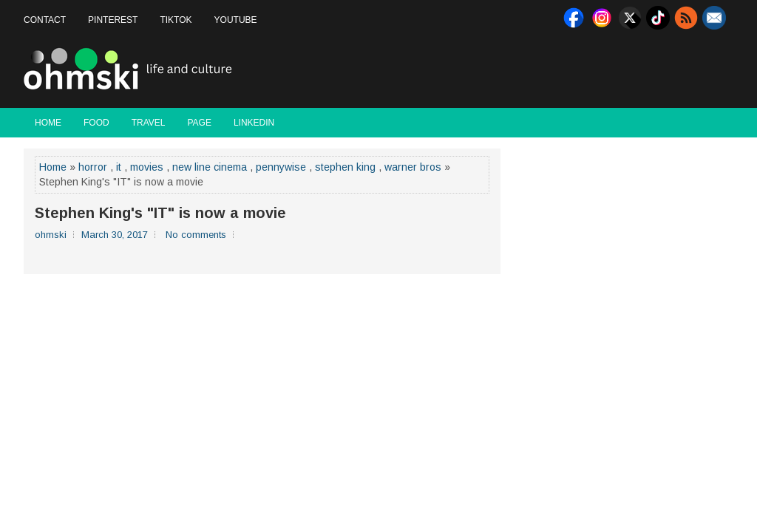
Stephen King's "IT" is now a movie (160, 213)
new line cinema (210, 167)
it (119, 167)
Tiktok (176, 20)
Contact (45, 20)
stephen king (345, 167)
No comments (196, 235)
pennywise (281, 167)
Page (199, 123)
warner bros (413, 167)
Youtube (236, 20)
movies (147, 167)
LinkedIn (254, 123)
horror (93, 167)
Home (48, 123)
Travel (149, 123)
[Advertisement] (560, 69)
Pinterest (113, 20)
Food (96, 123)
